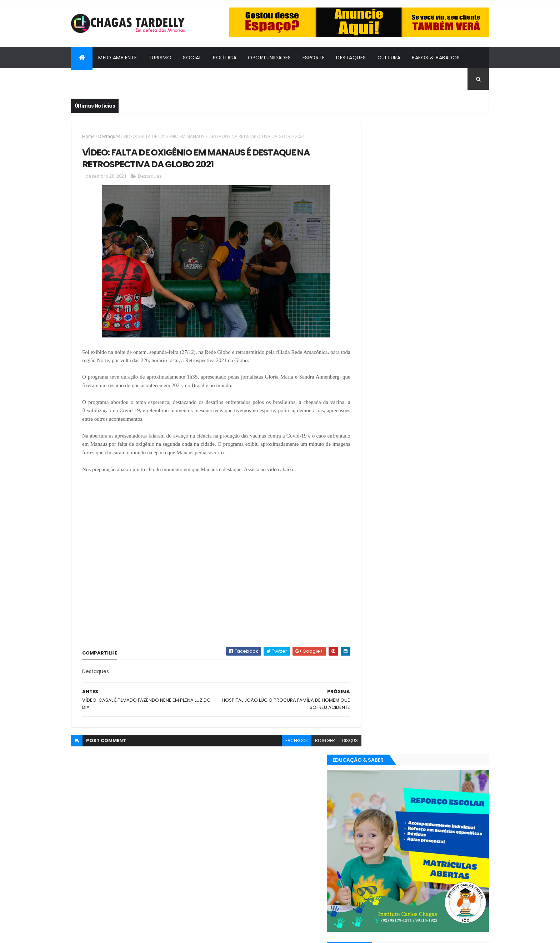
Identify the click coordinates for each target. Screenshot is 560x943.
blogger (309, 741)
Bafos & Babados (436, 58)
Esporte (314, 58)
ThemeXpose (110, 933)
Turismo (160, 58)
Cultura (389, 58)
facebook (281, 741)
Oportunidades (269, 58)
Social (192, 58)
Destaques (351, 58)
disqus (334, 741)
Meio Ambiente (118, 58)
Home (88, 136)
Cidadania (91, 79)
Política (225, 58)
